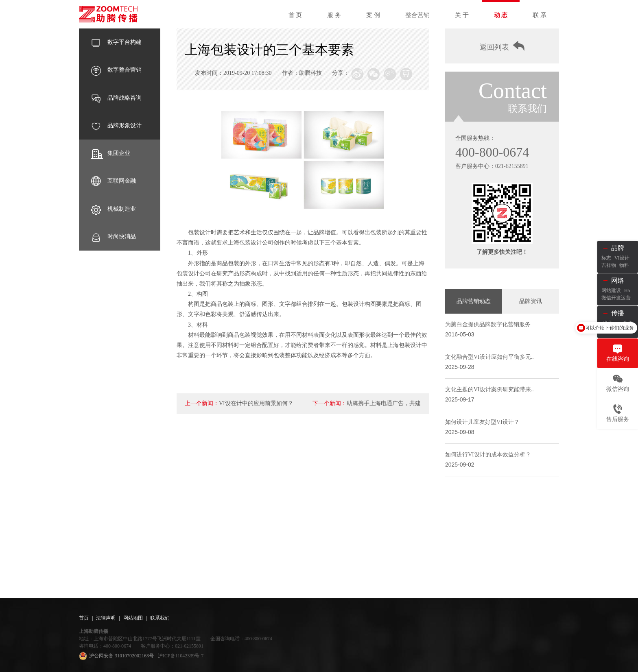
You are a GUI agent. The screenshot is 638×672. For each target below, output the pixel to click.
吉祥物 (609, 265)
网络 (618, 280)
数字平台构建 (116, 42)
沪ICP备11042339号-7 (181, 656)
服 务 (334, 15)
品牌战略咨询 (116, 98)
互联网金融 (114, 181)
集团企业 (111, 153)
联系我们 (160, 618)
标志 (606, 258)
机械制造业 (114, 209)
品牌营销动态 (474, 301)
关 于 (462, 15)
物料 (624, 265)
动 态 (501, 15)
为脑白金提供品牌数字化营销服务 (488, 324)
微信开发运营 (616, 298)
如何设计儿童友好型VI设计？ (482, 422)
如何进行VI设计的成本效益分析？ (488, 455)
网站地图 (133, 618)
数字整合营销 (116, 70)
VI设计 (622, 258)
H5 (627, 290)
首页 (84, 618)
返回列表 (502, 46)
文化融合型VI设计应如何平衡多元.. (489, 357)
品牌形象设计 (116, 126)
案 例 (373, 15)
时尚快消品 (114, 237)
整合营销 (417, 15)
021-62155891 (512, 166)
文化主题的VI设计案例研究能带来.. (489, 389)
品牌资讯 (531, 301)
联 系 (540, 15)
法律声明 (106, 618)
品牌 (618, 248)
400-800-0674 (492, 152)
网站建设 (611, 290)
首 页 (295, 15)
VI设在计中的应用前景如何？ (256, 403)
